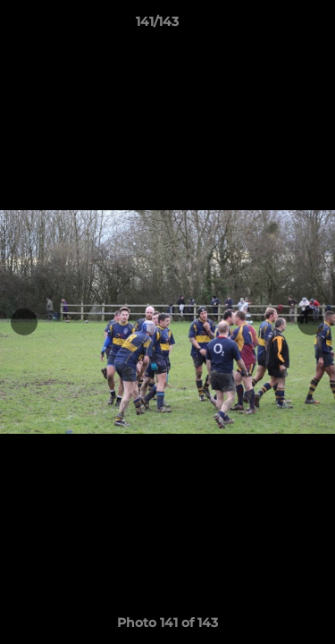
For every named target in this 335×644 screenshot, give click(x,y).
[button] (271, 26)
